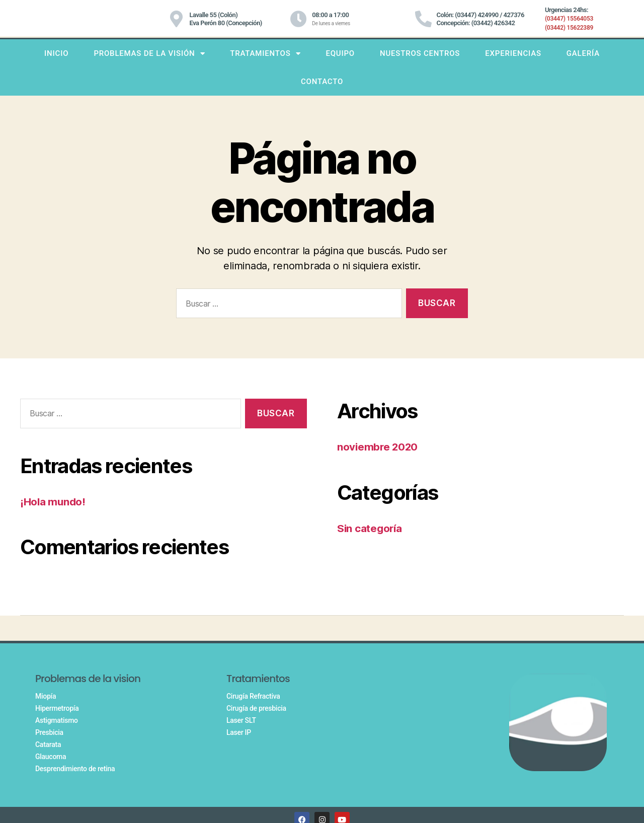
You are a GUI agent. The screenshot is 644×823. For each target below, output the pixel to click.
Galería (583, 53)
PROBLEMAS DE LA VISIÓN (149, 54)
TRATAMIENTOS (265, 54)
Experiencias (513, 53)
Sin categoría (371, 528)
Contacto (322, 82)
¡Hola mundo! (54, 502)
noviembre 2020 (378, 447)
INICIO (56, 53)
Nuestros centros (420, 53)
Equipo (340, 53)
